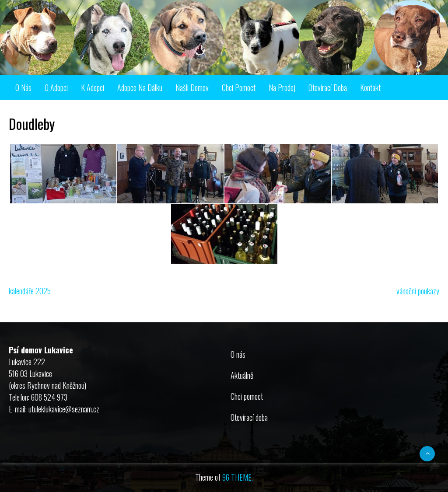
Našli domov (192, 87)
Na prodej (282, 87)
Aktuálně (242, 375)
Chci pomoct (239, 87)
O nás (23, 87)
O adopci (56, 87)
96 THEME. (238, 477)
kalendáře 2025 (30, 291)
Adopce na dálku (140, 87)
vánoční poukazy (418, 291)
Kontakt (370, 87)
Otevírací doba (328, 87)
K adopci (93, 87)
